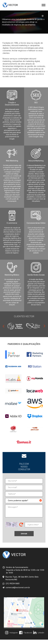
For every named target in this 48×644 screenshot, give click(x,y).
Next (44, 330)
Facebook (28, 637)
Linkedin (41, 637)
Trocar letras (21, 529)
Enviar (24, 538)
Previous (4, 330)
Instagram (14, 637)
